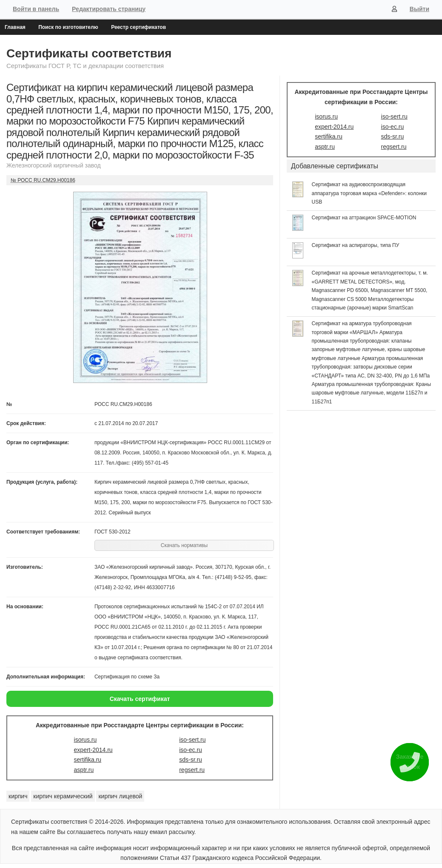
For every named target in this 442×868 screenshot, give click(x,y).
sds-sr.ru (191, 760)
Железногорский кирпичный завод (54, 165)
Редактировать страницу (109, 9)
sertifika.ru (88, 760)
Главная (15, 27)
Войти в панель (36, 9)
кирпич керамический (63, 796)
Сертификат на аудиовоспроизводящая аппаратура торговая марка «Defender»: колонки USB (369, 193)
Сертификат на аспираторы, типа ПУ (356, 245)
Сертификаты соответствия (89, 53)
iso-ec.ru (191, 750)
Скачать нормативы (184, 545)
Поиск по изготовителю (68, 27)
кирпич (18, 796)
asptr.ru (84, 770)
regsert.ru (192, 770)
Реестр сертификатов (138, 27)
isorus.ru (86, 740)
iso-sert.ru (192, 740)
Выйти (419, 9)
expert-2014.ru (93, 750)
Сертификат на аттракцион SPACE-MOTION (364, 218)
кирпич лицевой (120, 796)
